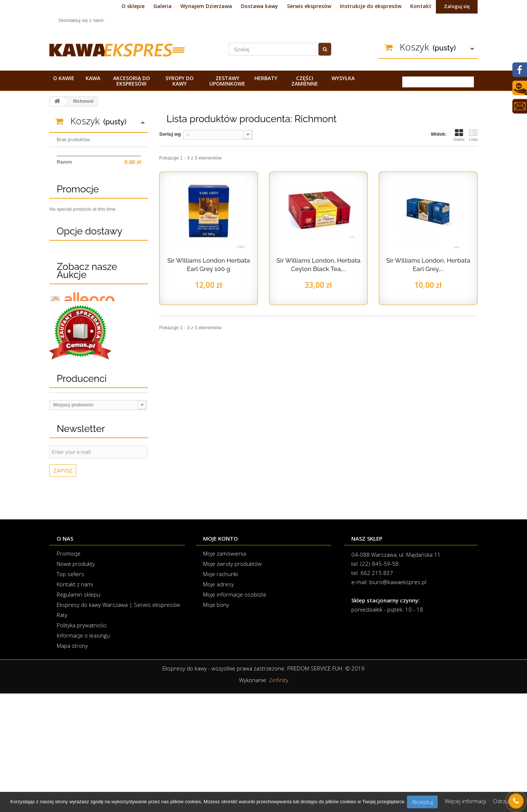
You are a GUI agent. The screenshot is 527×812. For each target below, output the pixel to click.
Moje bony (216, 723)
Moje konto (220, 657)
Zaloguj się (457, 6)
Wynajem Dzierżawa (206, 6)
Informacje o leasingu (83, 754)
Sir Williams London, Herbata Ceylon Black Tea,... (318, 265)
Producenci (82, 497)
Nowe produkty (76, 682)
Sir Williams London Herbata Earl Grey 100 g (209, 265)
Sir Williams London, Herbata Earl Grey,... (428, 265)
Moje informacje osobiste (235, 713)
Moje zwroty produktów (232, 682)
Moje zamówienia (225, 672)
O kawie (64, 78)
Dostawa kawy (259, 6)
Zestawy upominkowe (227, 81)
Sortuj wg (170, 134)
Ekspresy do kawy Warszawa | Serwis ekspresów (118, 723)
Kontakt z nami (75, 703)
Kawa (93, 78)
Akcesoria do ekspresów (132, 81)
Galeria (162, 6)
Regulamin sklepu (79, 713)
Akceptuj (422, 802)
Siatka (459, 135)
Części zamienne (305, 81)
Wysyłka (343, 78)
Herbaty (266, 78)
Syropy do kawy (180, 81)
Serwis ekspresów (309, 6)
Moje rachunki (220, 692)
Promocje (78, 217)
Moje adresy (218, 703)
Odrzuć (502, 801)
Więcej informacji (466, 801)
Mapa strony (72, 764)
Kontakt (421, 6)
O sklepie (133, 6)
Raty (62, 733)
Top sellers (70, 692)
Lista (473, 135)
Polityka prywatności (82, 744)
